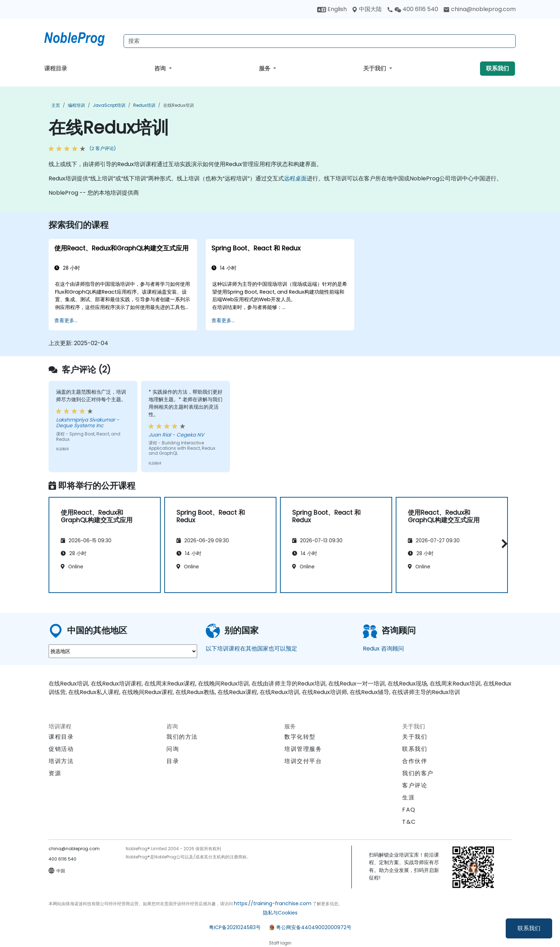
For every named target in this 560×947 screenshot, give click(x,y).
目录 (173, 761)
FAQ (409, 810)
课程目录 (56, 68)
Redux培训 (144, 105)
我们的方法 (182, 737)
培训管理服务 (303, 749)
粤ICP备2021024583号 (235, 927)
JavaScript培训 (109, 105)
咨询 (161, 68)
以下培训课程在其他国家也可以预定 (251, 649)
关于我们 (375, 68)
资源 (55, 773)
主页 (56, 105)
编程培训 (76, 105)
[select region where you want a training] (123, 651)
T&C (409, 822)
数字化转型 (300, 737)
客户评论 (415, 785)
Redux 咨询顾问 (383, 649)
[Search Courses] (320, 41)
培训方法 (61, 761)
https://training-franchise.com (273, 903)
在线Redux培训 (179, 105)
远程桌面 (295, 178)
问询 (173, 749)
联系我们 (529, 928)
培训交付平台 (303, 761)
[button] (503, 544)
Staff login (280, 943)
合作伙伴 (415, 761)
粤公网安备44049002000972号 (314, 927)
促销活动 (61, 749)
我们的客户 (418, 773)
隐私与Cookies (280, 913)
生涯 (408, 798)
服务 (265, 68)
